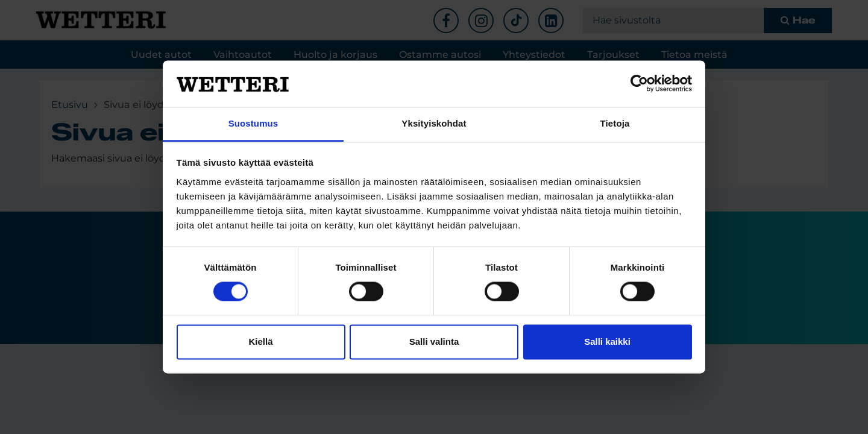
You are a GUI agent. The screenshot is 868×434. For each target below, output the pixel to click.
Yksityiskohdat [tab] (434, 123)
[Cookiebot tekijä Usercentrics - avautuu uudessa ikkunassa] (639, 84)
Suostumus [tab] (253, 123)
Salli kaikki (607, 341)
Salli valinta (434, 341)
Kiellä (260, 341)
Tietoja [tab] (615, 123)
